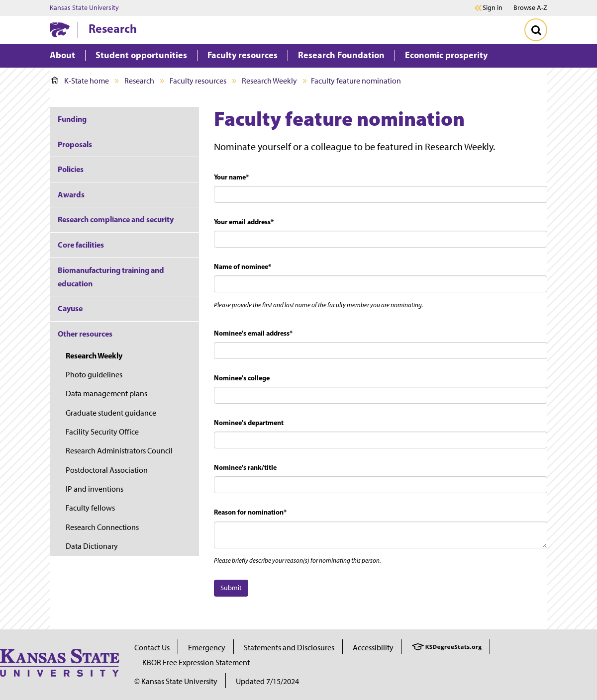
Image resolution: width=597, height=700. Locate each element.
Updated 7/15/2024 (267, 681)
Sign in (493, 8)
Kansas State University (84, 8)
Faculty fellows (90, 508)
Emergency (207, 648)
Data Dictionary (92, 546)
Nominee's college (242, 378)
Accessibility (373, 648)
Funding (72, 119)
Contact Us (152, 648)
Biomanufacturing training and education (111, 277)
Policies (71, 169)
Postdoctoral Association (107, 470)
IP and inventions (95, 489)
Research (113, 28)
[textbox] (381, 194)
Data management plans (106, 394)
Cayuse (70, 308)
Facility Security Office (102, 432)
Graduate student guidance (111, 413)
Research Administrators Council (119, 451)
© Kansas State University (176, 681)
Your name (231, 177)
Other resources (85, 334)
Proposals (75, 144)
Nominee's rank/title (245, 467)
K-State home (80, 81)
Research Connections (102, 527)
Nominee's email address (253, 333)
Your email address (244, 222)
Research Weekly (269, 81)
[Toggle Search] (536, 30)
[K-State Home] (60, 30)
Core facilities (81, 245)
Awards (71, 194)
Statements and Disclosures (289, 648)
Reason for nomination (250, 512)
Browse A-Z (530, 8)
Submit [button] (231, 588)
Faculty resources (198, 81)
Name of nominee (243, 266)
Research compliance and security (116, 219)
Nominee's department (249, 423)
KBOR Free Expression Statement (196, 662)
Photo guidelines (94, 375)
